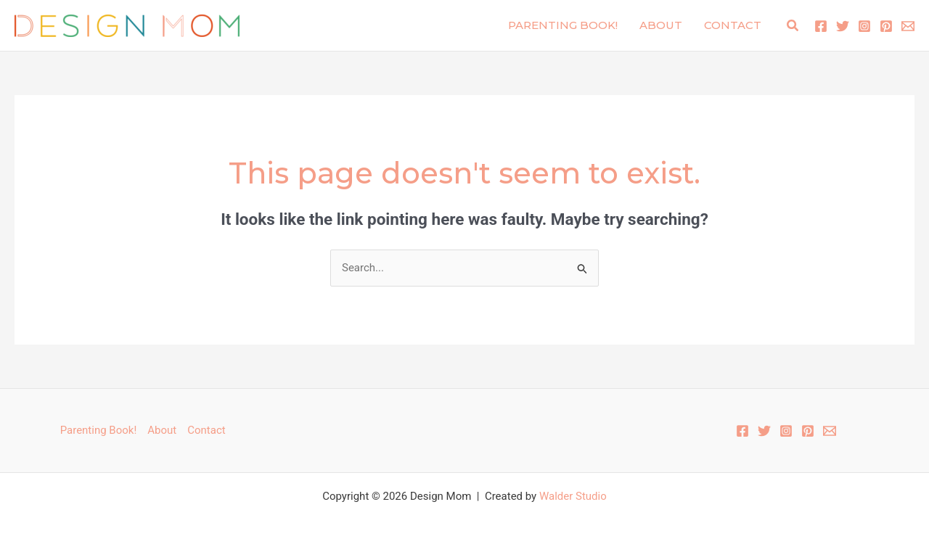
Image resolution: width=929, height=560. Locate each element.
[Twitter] (843, 26)
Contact (733, 25)
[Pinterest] (886, 26)
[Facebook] (821, 26)
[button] (793, 26)
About (661, 25)
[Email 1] (908, 26)
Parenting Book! (563, 25)
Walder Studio (573, 496)
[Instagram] (864, 26)
